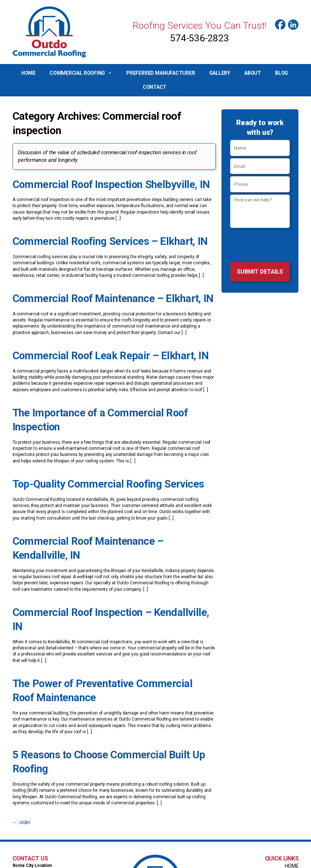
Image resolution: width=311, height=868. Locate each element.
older (20, 739)
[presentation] (260, 246)
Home (28, 73)
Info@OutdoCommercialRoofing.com (156, 842)
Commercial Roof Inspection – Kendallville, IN (99, 566)
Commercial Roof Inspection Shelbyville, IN (94, 183)
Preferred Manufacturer (161, 73)
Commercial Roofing (81, 73)
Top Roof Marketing (217, 862)
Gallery (220, 73)
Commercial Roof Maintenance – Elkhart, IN (96, 293)
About (253, 73)
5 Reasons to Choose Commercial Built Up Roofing (108, 687)
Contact (155, 87)
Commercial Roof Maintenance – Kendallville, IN (104, 511)
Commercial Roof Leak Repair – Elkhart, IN (94, 347)
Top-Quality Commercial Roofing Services (91, 457)
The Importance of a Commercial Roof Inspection (106, 402)
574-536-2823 (199, 38)
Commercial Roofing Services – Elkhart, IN (93, 238)
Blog (282, 73)
